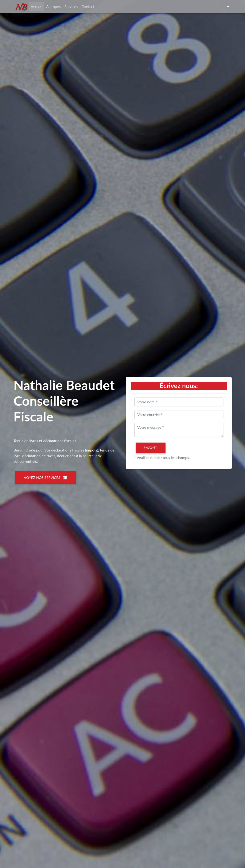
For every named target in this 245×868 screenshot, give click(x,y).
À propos (53, 7)
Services (71, 7)
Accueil (38, 7)
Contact (88, 7)
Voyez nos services (46, 478)
